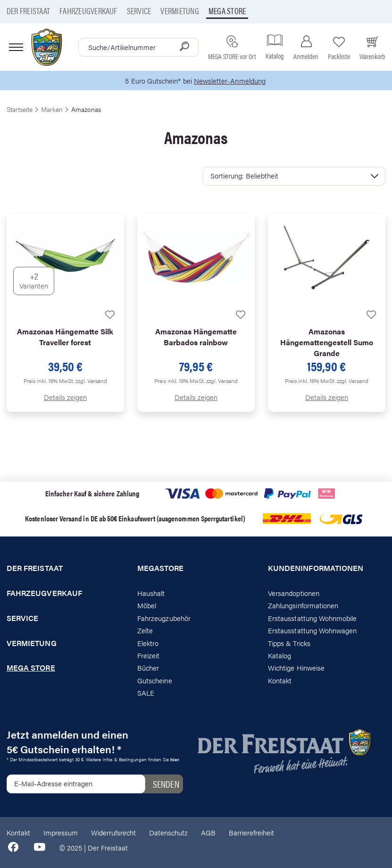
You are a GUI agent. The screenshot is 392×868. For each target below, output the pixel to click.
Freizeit (148, 655)
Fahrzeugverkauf (88, 11)
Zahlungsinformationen (303, 605)
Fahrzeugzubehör (164, 618)
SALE (146, 693)
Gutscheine (155, 680)
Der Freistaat (28, 11)
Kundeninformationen (316, 568)
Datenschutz (168, 832)
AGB (208, 832)
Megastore (161, 568)
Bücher (148, 668)
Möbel (147, 605)
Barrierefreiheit (251, 832)
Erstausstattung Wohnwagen (313, 630)
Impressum (61, 832)
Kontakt (280, 680)
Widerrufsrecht (113, 832)
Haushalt (151, 593)
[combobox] (138, 47)
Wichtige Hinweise (296, 668)
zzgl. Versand (91, 381)
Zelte (145, 630)
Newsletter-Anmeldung (230, 81)
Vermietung (179, 11)
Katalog (279, 655)
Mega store (227, 11)
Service (139, 11)
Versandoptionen (294, 593)
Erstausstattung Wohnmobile (313, 618)
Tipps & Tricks (289, 643)
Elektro (148, 643)
